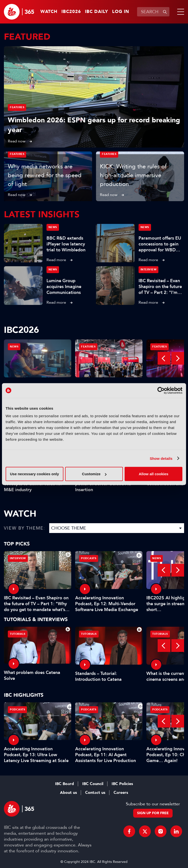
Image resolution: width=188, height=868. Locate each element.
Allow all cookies (154, 474)
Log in (121, 12)
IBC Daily (97, 12)
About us (68, 793)
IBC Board (65, 784)
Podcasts (89, 558)
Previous (164, 358)
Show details (161, 458)
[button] (180, 12)
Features (17, 107)
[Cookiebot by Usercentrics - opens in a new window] (161, 390)
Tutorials (18, 634)
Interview (149, 270)
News (53, 227)
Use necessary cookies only (35, 474)
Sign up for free (153, 813)
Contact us (95, 793)
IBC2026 (71, 12)
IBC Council (93, 784)
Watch (49, 12)
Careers (121, 793)
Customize (94, 474)
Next (178, 358)
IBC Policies (122, 784)
